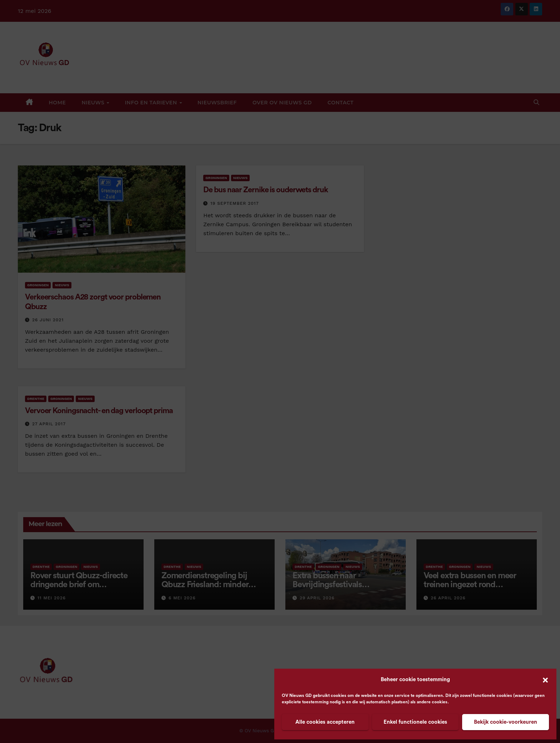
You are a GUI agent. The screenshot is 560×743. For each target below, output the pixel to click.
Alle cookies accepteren (325, 722)
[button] (545, 680)
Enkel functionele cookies (415, 722)
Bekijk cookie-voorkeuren (506, 722)
